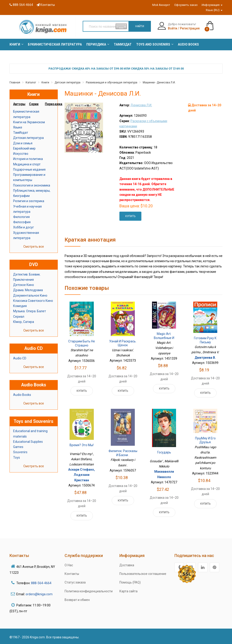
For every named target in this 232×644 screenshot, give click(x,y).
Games (18, 447)
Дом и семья (23, 143)
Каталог (31, 82)
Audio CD (20, 358)
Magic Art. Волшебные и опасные (164, 338)
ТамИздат (21, 133)
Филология (21, 217)
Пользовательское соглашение (143, 574)
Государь (164, 452)
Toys (17, 458)
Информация (212, 5)
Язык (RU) (214, 10)
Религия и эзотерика (29, 201)
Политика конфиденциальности (89, 591)
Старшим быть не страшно (82, 343)
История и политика (28, 159)
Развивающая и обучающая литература (112, 82)
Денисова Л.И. (141, 105)
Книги (45, 82)
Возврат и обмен (77, 600)
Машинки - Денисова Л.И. (159, 82)
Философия (22, 222)
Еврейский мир (24, 148)
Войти (173, 28)
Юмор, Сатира (24, 322)
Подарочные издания (29, 169)
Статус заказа (75, 582)
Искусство (21, 154)
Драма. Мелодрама (28, 290)
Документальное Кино (30, 295)
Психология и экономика (32, 185)
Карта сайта (128, 591)
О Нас (69, 565)
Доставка (127, 565)
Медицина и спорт (27, 164)
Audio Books (22, 395)
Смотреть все (34, 247)
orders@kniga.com (39, 594)
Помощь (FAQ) (130, 582)
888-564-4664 (21, 5)
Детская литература (68, 82)
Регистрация (190, 28)
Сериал (19, 317)
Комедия (20, 306)
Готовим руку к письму (205, 340)
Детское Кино (24, 285)
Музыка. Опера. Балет (30, 311)
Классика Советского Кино (33, 301)
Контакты (46, 5)
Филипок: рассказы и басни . (123, 453)
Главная (15, 82)
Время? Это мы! (82, 445)
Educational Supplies (28, 442)
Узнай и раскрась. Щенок (123, 343)
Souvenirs (20, 452)
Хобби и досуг (24, 227)
